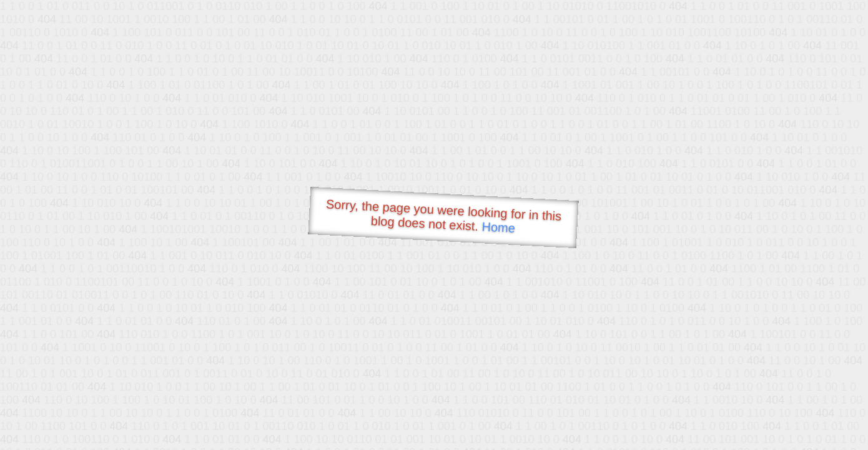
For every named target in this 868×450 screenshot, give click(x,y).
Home (498, 227)
